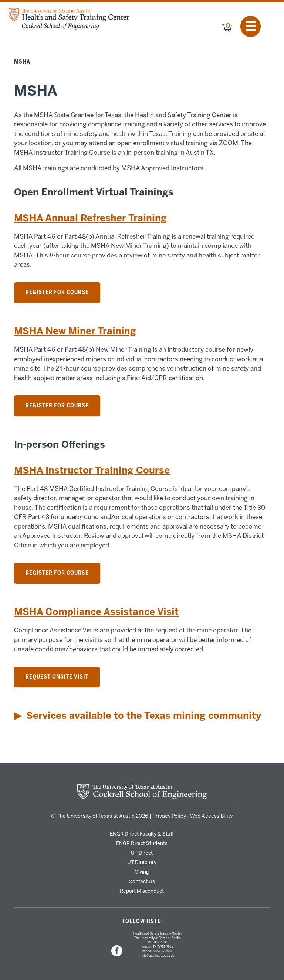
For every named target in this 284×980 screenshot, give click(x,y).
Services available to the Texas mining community (144, 716)
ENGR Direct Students (142, 843)
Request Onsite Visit (57, 677)
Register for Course (57, 292)
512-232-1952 (163, 951)
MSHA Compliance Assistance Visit (96, 612)
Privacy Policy (169, 816)
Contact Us (142, 881)
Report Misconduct (142, 891)
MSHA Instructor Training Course (92, 470)
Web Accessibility (211, 816)
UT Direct (142, 853)
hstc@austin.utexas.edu (158, 956)
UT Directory (142, 862)
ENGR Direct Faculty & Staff (142, 834)
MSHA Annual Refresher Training (90, 218)
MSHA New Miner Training (75, 331)
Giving (142, 872)
